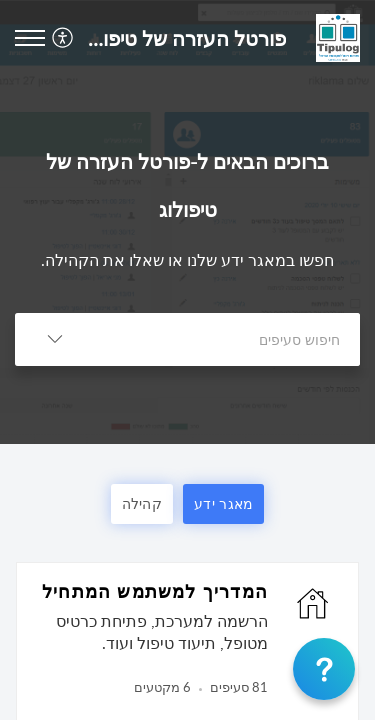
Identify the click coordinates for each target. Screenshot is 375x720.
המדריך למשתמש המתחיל (155, 591)
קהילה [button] (142, 503)
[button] (60, 37)
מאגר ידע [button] (223, 503)
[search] (227, 339)
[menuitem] (65, 37)
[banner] (187, 222)
